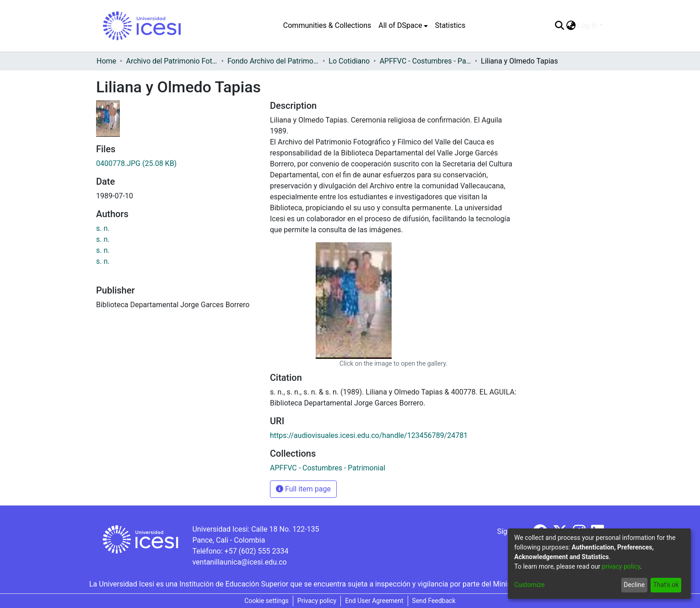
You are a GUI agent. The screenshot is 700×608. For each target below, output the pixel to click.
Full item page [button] (303, 489)
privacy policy (621, 566)
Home (106, 61)
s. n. (103, 228)
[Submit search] (559, 26)
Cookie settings (267, 601)
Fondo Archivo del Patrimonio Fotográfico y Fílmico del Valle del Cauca (273, 61)
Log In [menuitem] (587, 25)
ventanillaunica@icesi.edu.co (239, 562)
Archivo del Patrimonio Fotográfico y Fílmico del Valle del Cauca (172, 61)
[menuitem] (403, 26)
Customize (529, 585)
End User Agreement (374, 601)
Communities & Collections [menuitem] (327, 25)
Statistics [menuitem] (450, 25)
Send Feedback (434, 601)
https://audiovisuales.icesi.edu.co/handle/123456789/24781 (369, 435)
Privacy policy (317, 601)
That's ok (666, 585)
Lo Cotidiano (349, 61)
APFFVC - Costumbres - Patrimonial (425, 61)
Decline (634, 585)
